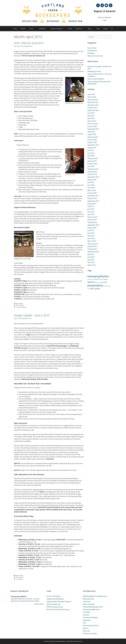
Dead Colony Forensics (91, 626)
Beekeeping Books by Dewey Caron (95, 596)
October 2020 (92, 164)
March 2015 (92, 265)
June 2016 (91, 233)
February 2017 (93, 217)
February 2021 (93, 158)
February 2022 (93, 137)
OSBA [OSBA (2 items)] (105, 282)
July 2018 (91, 182)
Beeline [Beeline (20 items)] (104, 276)
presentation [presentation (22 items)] (95, 285)
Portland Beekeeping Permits (93, 607)
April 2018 (91, 188)
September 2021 (93, 145)
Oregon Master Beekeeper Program (59, 601)
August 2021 (92, 148)
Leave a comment (21, 307)
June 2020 (91, 166)
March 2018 (92, 190)
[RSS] (111, 5)
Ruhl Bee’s (24, 346)
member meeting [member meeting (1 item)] (99, 282)
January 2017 (92, 220)
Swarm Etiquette (89, 604)
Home (15, 29)
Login (105, 20)
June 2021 (91, 153)
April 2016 (91, 238)
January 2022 (92, 140)
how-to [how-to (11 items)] (91, 282)
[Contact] (106, 5)
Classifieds (44, 29)
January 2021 (92, 161)
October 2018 (92, 174)
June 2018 (91, 185)
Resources (81, 29)
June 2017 (91, 209)
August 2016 (92, 228)
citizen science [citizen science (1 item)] (91, 279)
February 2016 (93, 244)
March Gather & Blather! (96, 79)
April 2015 (91, 262)
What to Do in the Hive (95, 56)
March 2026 (92, 97)
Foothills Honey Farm (36, 355)
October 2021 (92, 142)
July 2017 (91, 206)
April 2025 (91, 118)
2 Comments (20, 579)
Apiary (91, 29)
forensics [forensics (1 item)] (101, 279)
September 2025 (93, 110)
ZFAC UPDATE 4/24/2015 (29, 43)
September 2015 (93, 252)
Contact (105, 29)
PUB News (91, 53)
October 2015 (92, 249)
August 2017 (92, 204)
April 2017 (91, 214)
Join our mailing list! (54, 596)
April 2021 (91, 156)
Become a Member (105, 17)
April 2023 (91, 132)
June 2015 (91, 257)
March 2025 (92, 121)
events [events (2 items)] (97, 279)
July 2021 (91, 150)
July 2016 (91, 230)
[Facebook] (98, 5)
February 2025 (93, 124)
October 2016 (92, 222)
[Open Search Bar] (112, 29)
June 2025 (91, 113)
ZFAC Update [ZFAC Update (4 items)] (95, 289)
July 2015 (91, 254)
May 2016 (91, 236)
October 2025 (92, 108)
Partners (23, 29)
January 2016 (92, 246)
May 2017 (91, 212)
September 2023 (93, 129)
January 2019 (92, 172)
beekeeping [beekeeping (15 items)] (94, 276)
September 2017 (93, 201)
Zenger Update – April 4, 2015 (32, 315)
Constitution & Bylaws (90, 617)
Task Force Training (90, 633)
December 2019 (93, 169)
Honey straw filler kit (19, 596)
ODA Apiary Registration (91, 609)
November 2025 (93, 105)
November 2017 (93, 196)
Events (33, 29)
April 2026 (91, 94)
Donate (70, 29)
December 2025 (93, 102)
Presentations (92, 51)
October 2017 (92, 198)
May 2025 (91, 116)
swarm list (61, 377)
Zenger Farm (18, 51)
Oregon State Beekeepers (55, 599)
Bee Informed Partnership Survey (58, 609)
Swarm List (87, 601)
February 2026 (93, 100)
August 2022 (92, 134)
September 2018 (93, 177)
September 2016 (93, 225)
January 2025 (92, 126)
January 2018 (92, 193)
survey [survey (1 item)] (105, 286)
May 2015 (91, 260)
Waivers (86, 628)
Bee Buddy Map (88, 599)
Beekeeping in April (94, 71)
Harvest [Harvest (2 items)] (106, 279)
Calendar (86, 615)
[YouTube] (102, 5)
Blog (98, 29)
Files (84, 623)
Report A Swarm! (105, 11)
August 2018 (92, 180)
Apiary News (20, 303)
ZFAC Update (20, 305)
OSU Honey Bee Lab (54, 604)
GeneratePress (77, 641)
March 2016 (92, 241)
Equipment (87, 620)
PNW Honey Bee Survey (55, 607)
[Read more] (39, 604)
